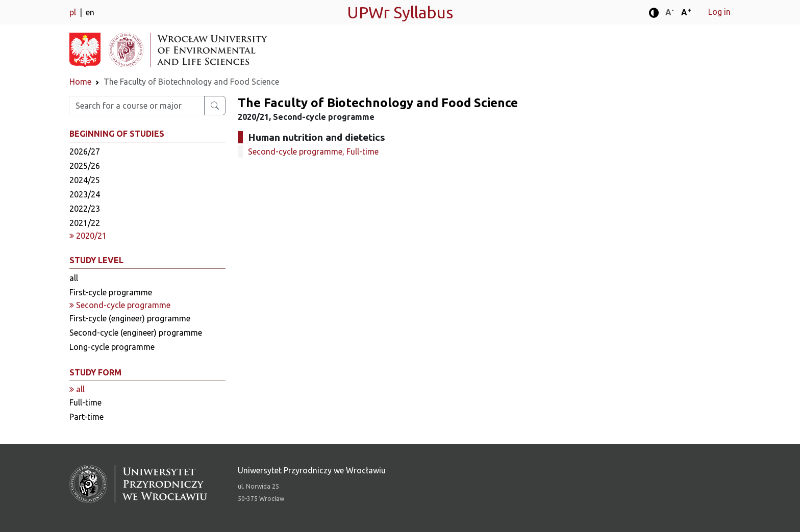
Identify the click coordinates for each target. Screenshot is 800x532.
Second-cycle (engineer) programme (136, 333)
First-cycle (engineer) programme (130, 318)
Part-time (86, 417)
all (74, 278)
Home (80, 82)
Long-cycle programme (112, 347)
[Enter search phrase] (137, 106)
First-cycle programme (111, 292)
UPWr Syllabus (400, 12)
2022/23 (85, 209)
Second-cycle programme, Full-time (313, 151)
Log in (719, 12)
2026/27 (85, 151)
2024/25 (85, 180)
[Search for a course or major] (215, 106)
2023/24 (85, 194)
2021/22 (85, 223)
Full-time (85, 402)
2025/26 (85, 166)
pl (74, 12)
